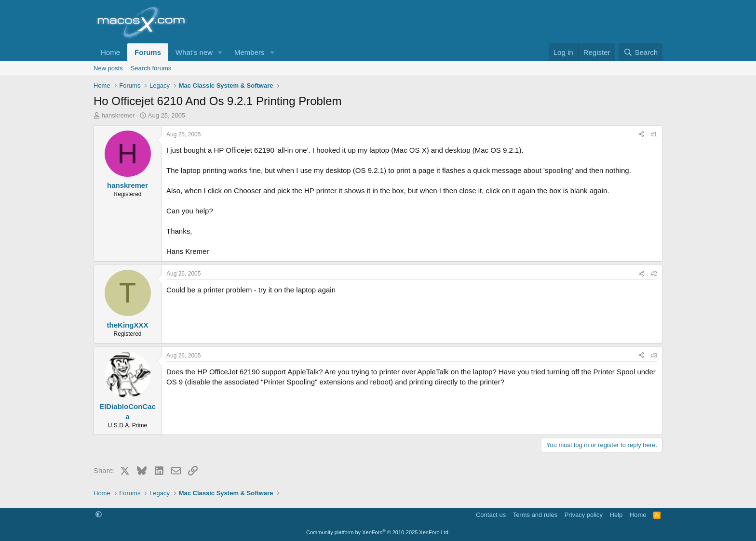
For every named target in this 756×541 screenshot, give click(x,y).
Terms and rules (535, 515)
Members (250, 52)
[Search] (641, 52)
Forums (148, 52)
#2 (654, 274)
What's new (194, 52)
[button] (220, 52)
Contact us (491, 515)
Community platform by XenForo (378, 532)
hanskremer (118, 115)
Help (616, 515)
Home (110, 52)
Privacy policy (584, 515)
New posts (108, 68)
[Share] (641, 135)
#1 (654, 134)
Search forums (151, 68)
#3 (654, 356)
